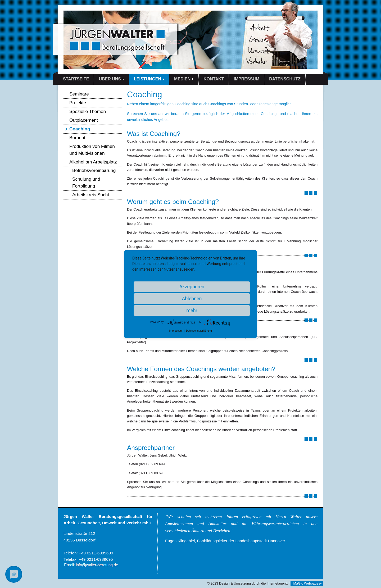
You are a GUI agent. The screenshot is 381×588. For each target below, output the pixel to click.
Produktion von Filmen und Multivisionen (92, 150)
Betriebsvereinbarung (94, 170)
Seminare (79, 94)
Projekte (78, 103)
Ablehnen (192, 298)
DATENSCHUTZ (285, 79)
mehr (192, 310)
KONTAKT (214, 79)
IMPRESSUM (246, 79)
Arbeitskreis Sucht (91, 195)
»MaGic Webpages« (307, 583)
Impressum (176, 331)
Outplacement (84, 120)
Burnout (77, 138)
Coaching (80, 129)
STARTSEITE (76, 79)
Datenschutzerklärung (199, 331)
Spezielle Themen (88, 111)
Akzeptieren (192, 287)
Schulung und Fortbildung (86, 183)
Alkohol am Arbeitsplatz (93, 162)
